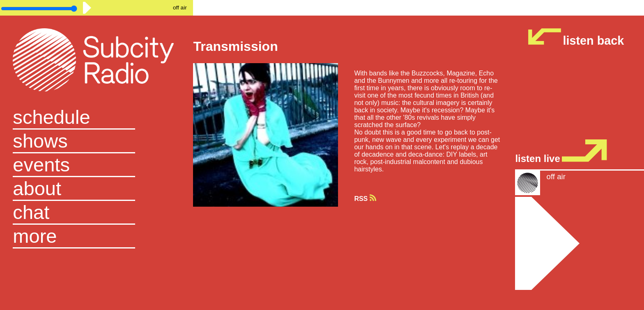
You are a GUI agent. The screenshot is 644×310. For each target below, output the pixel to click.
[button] (97, 237)
